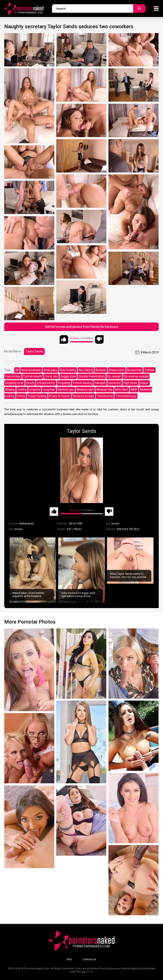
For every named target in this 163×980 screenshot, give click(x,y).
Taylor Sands (34, 351)
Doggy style (68, 376)
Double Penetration (92, 376)
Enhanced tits (46, 383)
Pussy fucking (37, 396)
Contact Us (89, 959)
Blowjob (101, 370)
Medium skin (85, 390)
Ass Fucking (68, 370)
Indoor (145, 383)
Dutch (30, 383)
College (150, 370)
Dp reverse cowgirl (136, 376)
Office (21, 396)
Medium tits (105, 390)
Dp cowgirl (114, 376)
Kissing (10, 390)
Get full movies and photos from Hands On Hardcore (82, 327)
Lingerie (35, 390)
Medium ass (66, 390)
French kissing (82, 383)
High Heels (131, 383)
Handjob (100, 383)
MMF (134, 390)
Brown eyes (117, 370)
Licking (22, 390)
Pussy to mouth (60, 396)
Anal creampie (31, 370)
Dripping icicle (14, 383)
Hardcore (115, 383)
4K (17, 370)
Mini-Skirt (122, 390)
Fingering (64, 383)
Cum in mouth (33, 376)
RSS (69, 959)
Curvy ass (51, 376)
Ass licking (86, 370)
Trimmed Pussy (126, 396)
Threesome (105, 396)
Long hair (49, 390)
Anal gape (51, 370)
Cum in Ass (13, 376)
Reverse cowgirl (84, 396)
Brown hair (135, 370)
